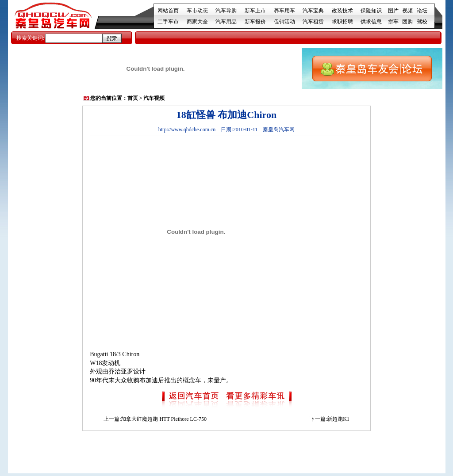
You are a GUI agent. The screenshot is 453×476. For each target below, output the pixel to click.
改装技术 (342, 11)
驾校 (422, 22)
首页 (133, 98)
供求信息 (371, 22)
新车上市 (255, 11)
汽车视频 (154, 98)
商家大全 (197, 22)
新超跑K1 (338, 419)
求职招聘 (342, 22)
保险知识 (371, 11)
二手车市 (168, 22)
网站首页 (168, 11)
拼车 (393, 22)
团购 (407, 22)
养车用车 (284, 11)
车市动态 (197, 11)
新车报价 (255, 22)
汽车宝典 (313, 11)
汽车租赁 (313, 22)
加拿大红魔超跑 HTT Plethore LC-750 (163, 419)
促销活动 (284, 22)
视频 (407, 11)
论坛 (422, 11)
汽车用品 (226, 22)
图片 (393, 11)
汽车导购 (226, 11)
